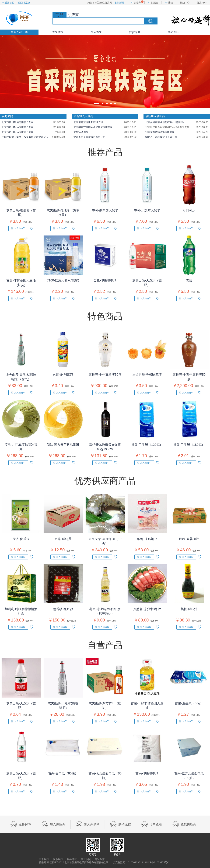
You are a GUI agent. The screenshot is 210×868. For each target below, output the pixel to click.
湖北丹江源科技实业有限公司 (161, 137)
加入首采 (96, 32)
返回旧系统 (24, 3)
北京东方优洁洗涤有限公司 (160, 132)
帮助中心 (185, 3)
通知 (170, 3)
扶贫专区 (135, 32)
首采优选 (58, 32)
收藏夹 (155, 3)
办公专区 (173, 32)
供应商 (73, 15)
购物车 (137, 3)
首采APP (202, 3)
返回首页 (9, 3)
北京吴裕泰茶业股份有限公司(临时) (164, 122)
